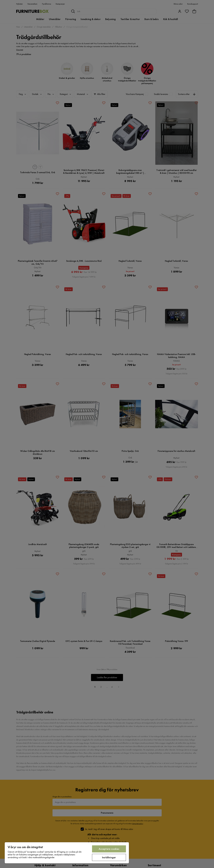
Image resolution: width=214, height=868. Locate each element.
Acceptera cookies (109, 849)
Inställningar (109, 857)
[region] (67, 853)
